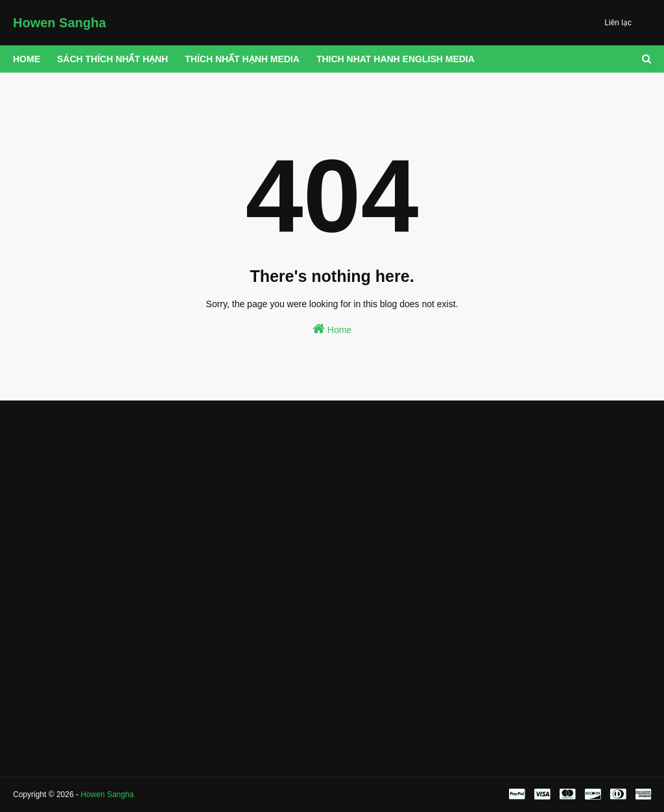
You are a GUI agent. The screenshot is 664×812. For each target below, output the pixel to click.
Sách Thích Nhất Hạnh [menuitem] (113, 59)
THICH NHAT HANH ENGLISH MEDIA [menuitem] (396, 59)
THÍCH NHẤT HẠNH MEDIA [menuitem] (242, 59)
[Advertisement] (113, 498)
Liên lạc (618, 23)
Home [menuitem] (27, 59)
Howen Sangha (59, 23)
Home (332, 329)
